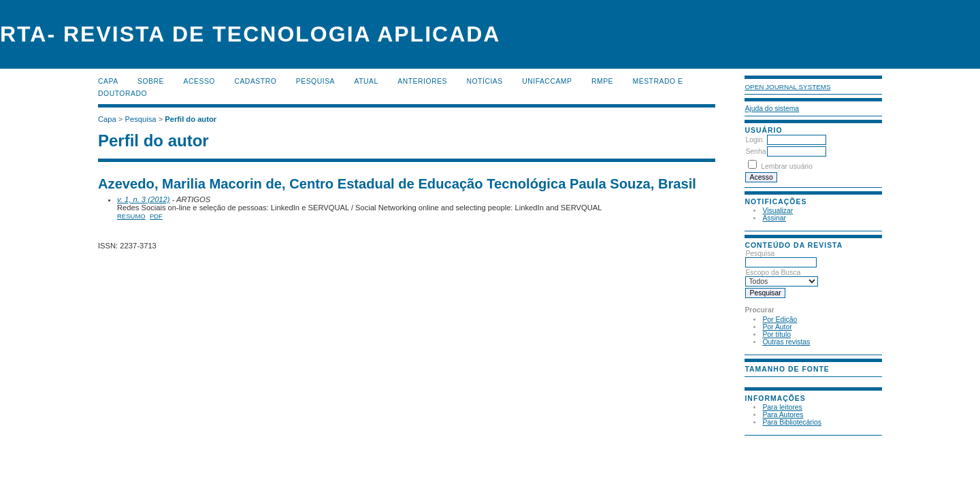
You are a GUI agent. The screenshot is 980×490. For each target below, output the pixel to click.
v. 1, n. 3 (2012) (144, 199)
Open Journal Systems (787, 87)
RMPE (602, 81)
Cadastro (255, 81)
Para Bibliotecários (792, 422)
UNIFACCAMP (547, 81)
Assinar (774, 218)
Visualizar (778, 211)
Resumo (131, 216)
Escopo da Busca (782, 277)
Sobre (151, 81)
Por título (777, 334)
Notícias (484, 81)
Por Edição (780, 320)
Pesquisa (781, 258)
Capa (108, 81)
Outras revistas (786, 342)
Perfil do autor (191, 119)
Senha (755, 151)
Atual (366, 81)
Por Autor (777, 327)
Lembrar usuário (787, 166)
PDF (156, 216)
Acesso (199, 81)
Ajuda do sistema (772, 109)
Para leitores (782, 407)
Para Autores (783, 415)
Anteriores (422, 81)
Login (754, 140)
